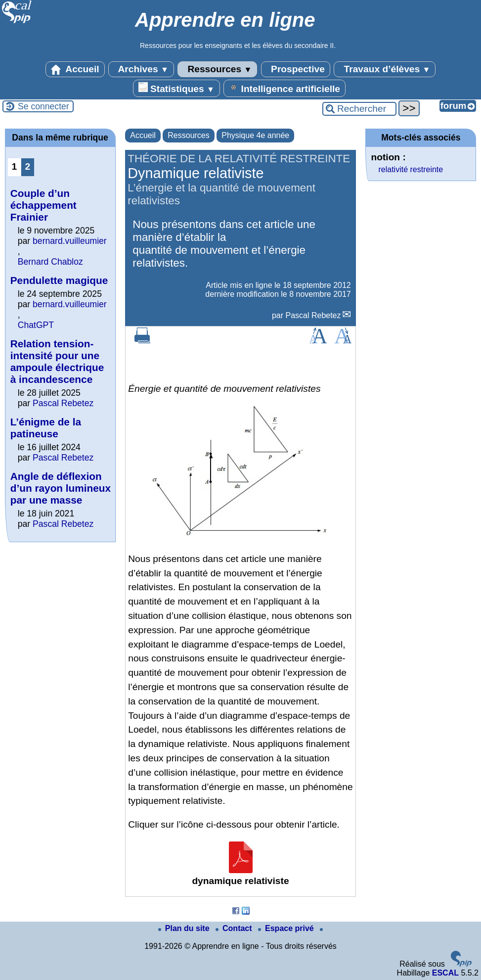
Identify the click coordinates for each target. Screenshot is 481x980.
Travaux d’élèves (385, 69)
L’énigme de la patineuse (46, 428)
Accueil (75, 69)
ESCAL (445, 973)
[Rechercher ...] (359, 109)
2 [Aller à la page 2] (27, 166)
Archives (141, 69)
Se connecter (44, 106)
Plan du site (185, 928)
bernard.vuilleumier (70, 241)
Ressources (217, 69)
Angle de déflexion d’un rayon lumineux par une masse (61, 488)
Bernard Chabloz (50, 262)
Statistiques (176, 88)
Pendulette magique (59, 280)
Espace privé (287, 928)
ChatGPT (36, 325)
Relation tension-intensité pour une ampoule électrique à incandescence (57, 361)
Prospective (296, 69)
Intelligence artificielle (284, 88)
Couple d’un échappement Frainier (44, 205)
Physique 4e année (255, 135)
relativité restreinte (411, 169)
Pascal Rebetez (313, 315)
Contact (235, 928)
